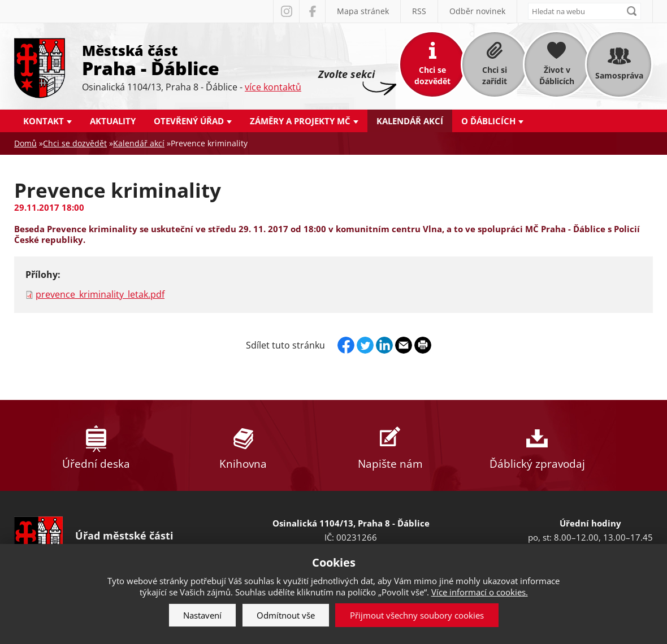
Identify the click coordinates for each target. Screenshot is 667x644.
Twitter (365, 345)
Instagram (286, 11)
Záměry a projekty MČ (300, 121)
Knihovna (243, 445)
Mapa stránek (363, 11)
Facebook (312, 11)
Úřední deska (96, 445)
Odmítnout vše (286, 615)
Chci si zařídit (495, 75)
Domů (25, 143)
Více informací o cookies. (480, 592)
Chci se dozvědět (432, 75)
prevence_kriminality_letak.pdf (100, 294)
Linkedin (384, 345)
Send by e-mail (404, 345)
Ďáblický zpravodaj (537, 445)
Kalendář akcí (410, 121)
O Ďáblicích (488, 121)
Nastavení (202, 615)
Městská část (192, 59)
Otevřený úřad (189, 121)
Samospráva (619, 75)
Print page (423, 345)
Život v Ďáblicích (557, 75)
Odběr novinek (477, 11)
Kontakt (44, 121)
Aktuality (113, 121)
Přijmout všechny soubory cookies (417, 615)
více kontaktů (273, 87)
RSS (419, 11)
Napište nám (390, 445)
